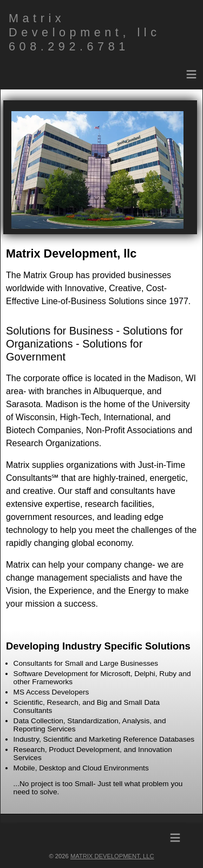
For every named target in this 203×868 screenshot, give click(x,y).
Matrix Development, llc (112, 856)
